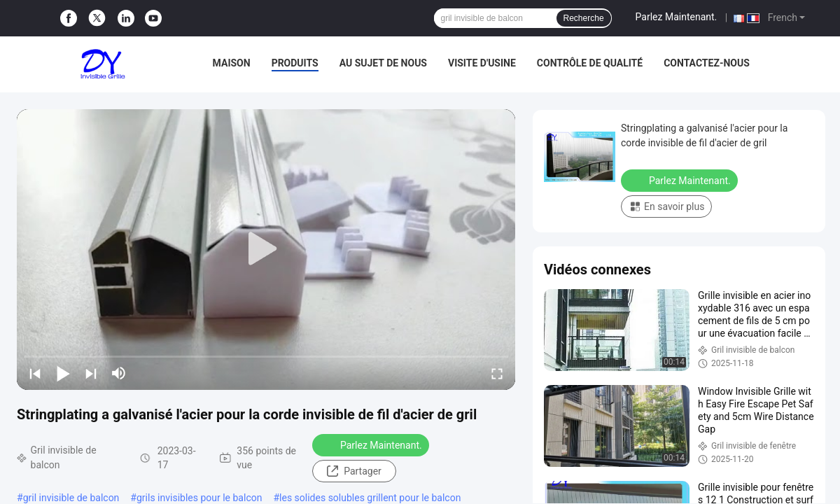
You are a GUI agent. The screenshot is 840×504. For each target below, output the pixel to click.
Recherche (584, 18)
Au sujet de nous (383, 63)
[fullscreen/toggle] (497, 373)
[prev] (35, 373)
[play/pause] (63, 373)
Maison (232, 63)
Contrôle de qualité (590, 63)
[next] (91, 373)
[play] (266, 249)
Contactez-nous (707, 63)
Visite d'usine (482, 63)
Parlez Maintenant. (677, 17)
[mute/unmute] (119, 373)
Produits (295, 63)
